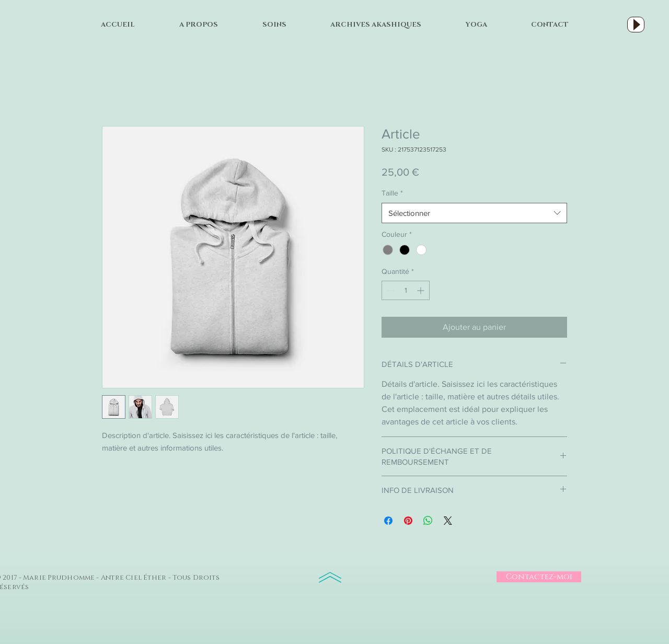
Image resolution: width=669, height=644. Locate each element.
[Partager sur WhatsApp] (428, 521)
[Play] (636, 25)
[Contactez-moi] (539, 577)
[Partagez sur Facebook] (388, 521)
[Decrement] (390, 290)
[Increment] (422, 290)
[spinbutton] (406, 290)
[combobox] (474, 213)
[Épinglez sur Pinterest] (408, 521)
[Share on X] (448, 521)
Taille (392, 193)
